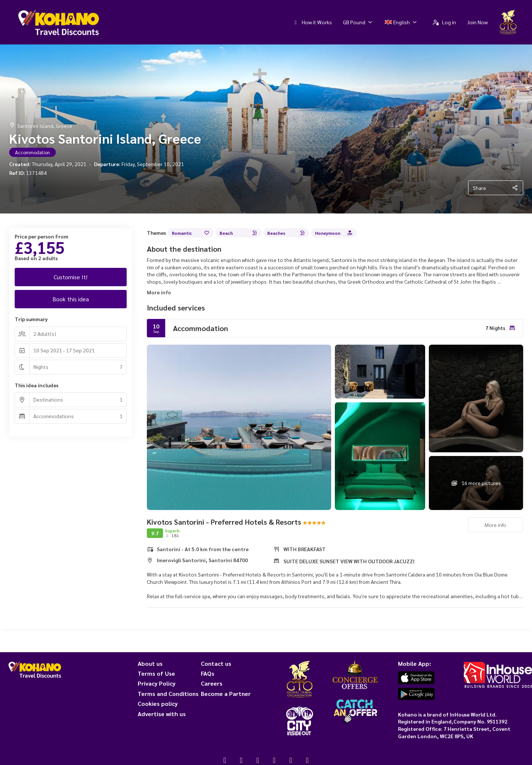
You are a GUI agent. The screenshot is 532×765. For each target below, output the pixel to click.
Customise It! (70, 277)
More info (159, 292)
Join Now (477, 22)
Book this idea (71, 299)
